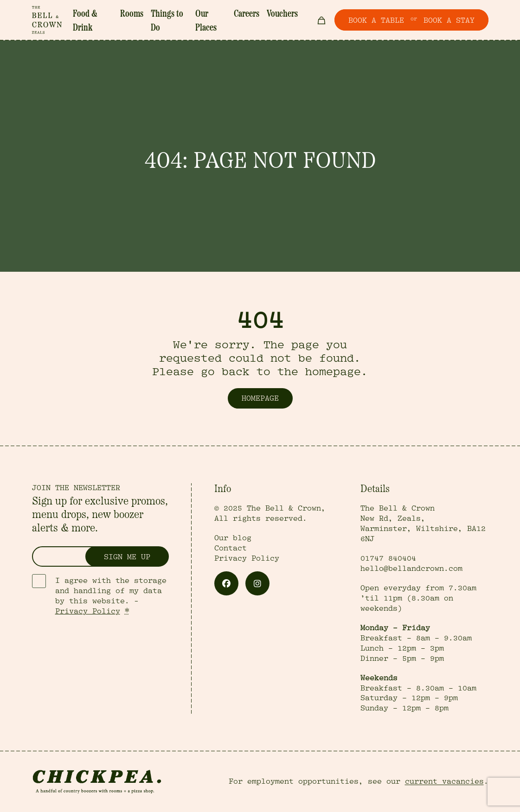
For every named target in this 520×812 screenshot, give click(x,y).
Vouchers (282, 14)
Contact (231, 548)
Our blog (233, 538)
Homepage (260, 398)
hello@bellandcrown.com (411, 569)
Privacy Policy (88, 611)
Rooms (132, 14)
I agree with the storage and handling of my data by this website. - (111, 596)
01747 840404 (388, 558)
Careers (247, 14)
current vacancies (444, 781)
